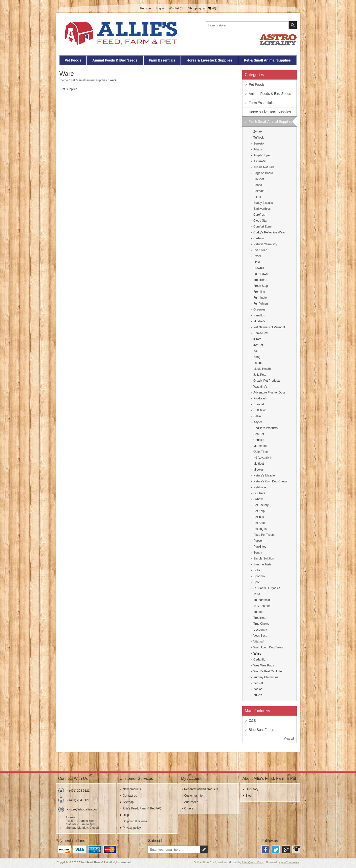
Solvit (257, 570)
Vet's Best (260, 636)
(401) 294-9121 (79, 791)
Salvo (257, 416)
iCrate (257, 339)
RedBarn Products (266, 428)
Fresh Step (261, 286)
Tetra (257, 594)
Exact (257, 197)
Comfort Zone (262, 227)
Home (64, 80)
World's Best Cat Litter (268, 671)
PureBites (260, 547)
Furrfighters (261, 304)
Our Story (252, 789)
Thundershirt (262, 600)
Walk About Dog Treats (268, 647)
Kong (257, 357)
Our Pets (259, 493)
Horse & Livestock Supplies (209, 60)
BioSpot (259, 179)
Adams (258, 149)
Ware (257, 653)
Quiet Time (261, 452)
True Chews (261, 624)
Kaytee (258, 422)
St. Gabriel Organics (267, 588)
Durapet (259, 404)
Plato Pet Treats (264, 535)
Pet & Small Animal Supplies (267, 60)
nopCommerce (290, 862)
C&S (252, 721)
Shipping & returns (135, 821)
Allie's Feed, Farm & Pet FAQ (142, 808)
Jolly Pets (260, 375)
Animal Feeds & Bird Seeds (115, 60)
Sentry (258, 553)
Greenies (259, 310)
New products (132, 789)
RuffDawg (260, 410)
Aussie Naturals (264, 167)
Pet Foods (73, 60)
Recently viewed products (201, 789)
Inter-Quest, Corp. (253, 862)
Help (126, 815)
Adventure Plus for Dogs (269, 393)
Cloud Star (260, 221)
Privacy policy (132, 828)
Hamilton (259, 315)
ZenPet (258, 683)
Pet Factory (261, 505)
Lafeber (258, 363)
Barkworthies (262, 209)
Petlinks (259, 517)
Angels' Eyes (262, 155)
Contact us (130, 796)
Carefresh (260, 215)
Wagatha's (260, 387)
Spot (256, 582)
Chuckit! (259, 440)
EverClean (260, 250)
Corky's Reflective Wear (269, 232)
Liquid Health (262, 369)
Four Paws (260, 274)
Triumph (259, 612)
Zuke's (258, 695)
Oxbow (258, 499)
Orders (189, 808)
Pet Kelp (259, 511)
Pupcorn (259, 541)
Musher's (259, 321)
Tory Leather (262, 606)
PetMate (259, 191)
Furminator (261, 298)
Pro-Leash (260, 398)
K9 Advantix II (262, 458)
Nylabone (260, 487)
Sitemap (128, 802)
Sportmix (259, 576)
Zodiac (258, 689)
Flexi (256, 262)
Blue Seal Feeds (261, 730)
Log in (160, 8)
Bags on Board (263, 173)
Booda (258, 185)
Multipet (259, 464)
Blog (248, 796)
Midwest (259, 470)
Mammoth (260, 446)
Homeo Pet (261, 333)
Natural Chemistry (265, 244)
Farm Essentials (162, 60)
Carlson (258, 238)
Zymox (258, 132)
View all (289, 739)
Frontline (259, 292)
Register (146, 8)
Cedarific (259, 660)
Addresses (191, 802)
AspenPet (260, 161)
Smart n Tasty (262, 564)
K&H (256, 351)
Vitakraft (259, 641)
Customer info (193, 796)
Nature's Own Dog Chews (270, 481)
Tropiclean (260, 280)
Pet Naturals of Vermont (269, 327)
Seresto (258, 144)
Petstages (260, 529)
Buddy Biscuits (263, 203)
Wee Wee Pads (264, 665)
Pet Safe (259, 523)
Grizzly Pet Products (267, 381)
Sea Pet (259, 434)
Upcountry (260, 630)
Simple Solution (264, 558)
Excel (257, 256)
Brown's (259, 268)
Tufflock (258, 138)
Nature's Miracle (264, 475)
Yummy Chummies (266, 677)
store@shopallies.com (84, 809)
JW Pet (258, 345)
